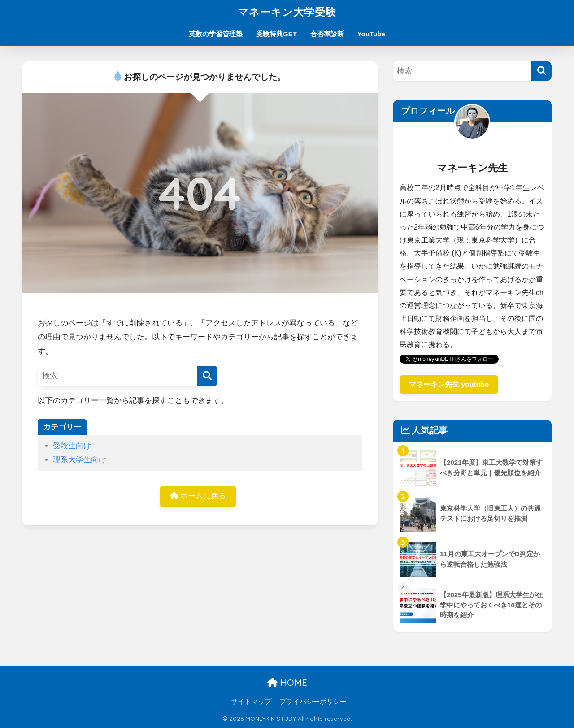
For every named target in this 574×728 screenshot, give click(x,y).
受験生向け (72, 446)
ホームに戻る (198, 496)
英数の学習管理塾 (216, 34)
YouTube (371, 34)
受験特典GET (276, 34)
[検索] (207, 376)
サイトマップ (251, 702)
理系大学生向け (80, 460)
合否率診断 (327, 34)
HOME (287, 682)
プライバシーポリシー (313, 702)
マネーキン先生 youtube (449, 384)
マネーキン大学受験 (287, 12)
